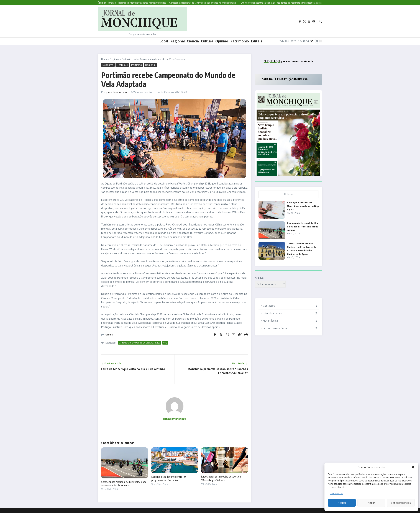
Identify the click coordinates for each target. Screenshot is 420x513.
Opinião (222, 41)
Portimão (137, 65)
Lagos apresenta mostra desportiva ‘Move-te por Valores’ (221, 478)
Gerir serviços (336, 493)
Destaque (122, 65)
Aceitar (342, 503)
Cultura (207, 41)
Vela (165, 343)
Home (104, 59)
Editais (257, 41)
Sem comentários (144, 92)
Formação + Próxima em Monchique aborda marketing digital (303, 206)
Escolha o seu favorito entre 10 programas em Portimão (169, 478)
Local (164, 41)
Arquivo (259, 278)
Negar (371, 503)
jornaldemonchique (117, 92)
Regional (177, 41)
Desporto (108, 65)
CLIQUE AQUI (272, 61)
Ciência (193, 41)
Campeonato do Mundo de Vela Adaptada (140, 343)
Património (240, 41)
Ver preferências (401, 503)
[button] (413, 467)
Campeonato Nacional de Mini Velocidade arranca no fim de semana (124, 484)
